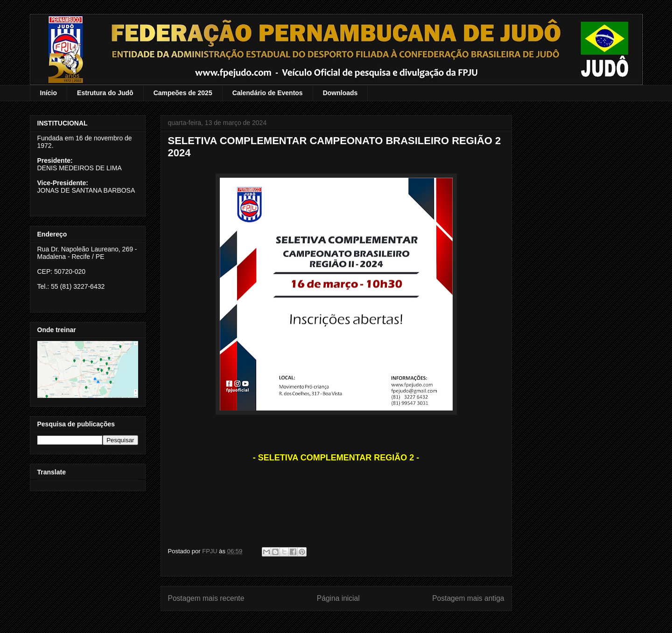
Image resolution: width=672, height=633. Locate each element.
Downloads (340, 93)
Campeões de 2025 (183, 93)
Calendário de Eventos (268, 93)
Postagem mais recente (206, 598)
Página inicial (338, 598)
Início (49, 93)
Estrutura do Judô (105, 93)
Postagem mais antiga (468, 598)
